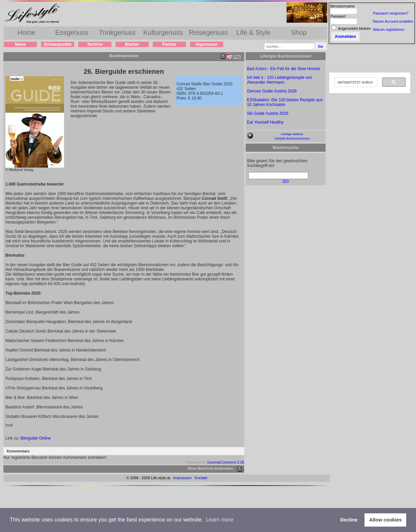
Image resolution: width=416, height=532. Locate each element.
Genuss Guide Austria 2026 (272, 91)
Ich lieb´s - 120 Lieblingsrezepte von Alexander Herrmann (279, 80)
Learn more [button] (220, 520)
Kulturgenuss (163, 33)
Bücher (132, 44)
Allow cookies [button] (386, 520)
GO (286, 182)
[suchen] (355, 82)
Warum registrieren (389, 29)
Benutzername (342, 6)
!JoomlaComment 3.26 (225, 462)
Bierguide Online (36, 438)
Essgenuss (72, 33)
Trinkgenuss (117, 33)
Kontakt (201, 478)
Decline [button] (349, 520)
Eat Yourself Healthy (265, 122)
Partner (169, 44)
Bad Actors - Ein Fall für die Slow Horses (284, 69)
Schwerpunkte (58, 44)
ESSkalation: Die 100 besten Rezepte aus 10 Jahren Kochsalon (285, 102)
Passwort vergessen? (391, 13)
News (20, 44)
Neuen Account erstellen (393, 21)
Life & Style (253, 33)
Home (26, 33)
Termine (95, 44)
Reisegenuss (208, 33)
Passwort (338, 16)
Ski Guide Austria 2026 (268, 113)
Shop (299, 33)
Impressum (207, 44)
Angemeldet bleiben (354, 28)
